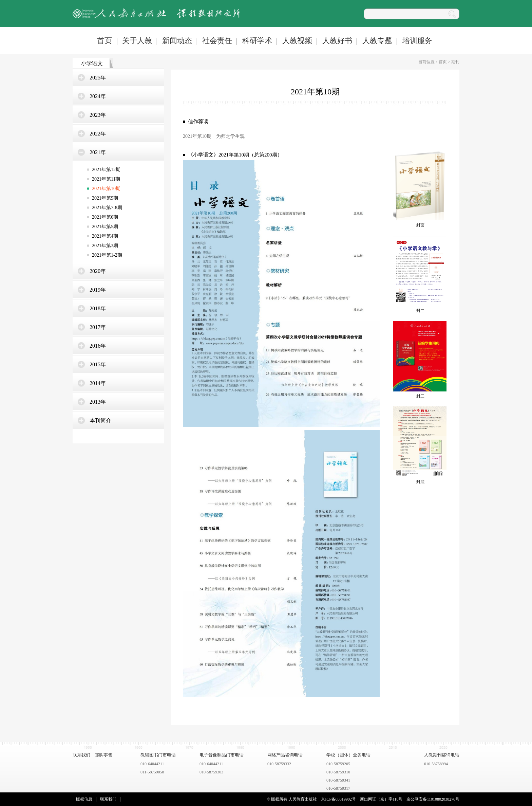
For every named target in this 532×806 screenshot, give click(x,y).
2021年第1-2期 (107, 255)
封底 (420, 482)
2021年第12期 (106, 170)
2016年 (98, 346)
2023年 (98, 115)
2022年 (98, 134)
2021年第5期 (105, 227)
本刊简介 (100, 420)
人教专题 (377, 41)
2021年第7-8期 (107, 208)
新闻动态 (177, 41)
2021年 (98, 152)
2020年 (98, 271)
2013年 (98, 402)
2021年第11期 (106, 179)
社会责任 (217, 41)
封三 (420, 396)
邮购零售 (103, 755)
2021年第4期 (105, 236)
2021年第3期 (105, 246)
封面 (420, 225)
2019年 (98, 290)
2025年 (98, 78)
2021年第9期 (105, 198)
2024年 (98, 96)
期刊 (455, 62)
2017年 (98, 327)
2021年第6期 (105, 217)
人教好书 (337, 41)
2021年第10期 (106, 189)
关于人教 (137, 41)
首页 (104, 41)
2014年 (98, 383)
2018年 (98, 308)
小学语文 (92, 63)
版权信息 (84, 799)
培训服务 (417, 41)
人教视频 (297, 41)
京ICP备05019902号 (338, 799)
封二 (420, 311)
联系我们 (81, 755)
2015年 (98, 364)
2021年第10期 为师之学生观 (214, 136)
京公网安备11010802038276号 (433, 799)
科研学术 (257, 41)
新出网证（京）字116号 (381, 799)
